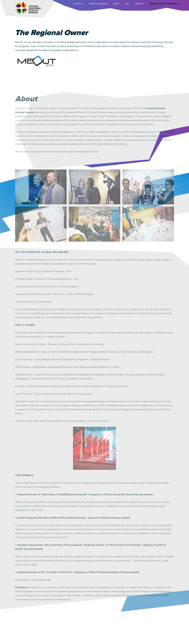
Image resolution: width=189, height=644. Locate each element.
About (116, 4)
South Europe (23, 394)
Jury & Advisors (43, 302)
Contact (139, 4)
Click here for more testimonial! (33, 580)
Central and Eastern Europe (31, 352)
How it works (101, 421)
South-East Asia (24, 359)
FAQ (127, 4)
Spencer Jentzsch (25, 271)
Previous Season (98, 4)
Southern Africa (24, 375)
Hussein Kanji (23, 294)
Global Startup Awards (163, 4)
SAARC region (23, 367)
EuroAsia (20, 386)
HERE (136, 591)
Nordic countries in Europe (30, 344)
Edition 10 (78, 4)
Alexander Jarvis (24, 287)
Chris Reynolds (23, 279)
